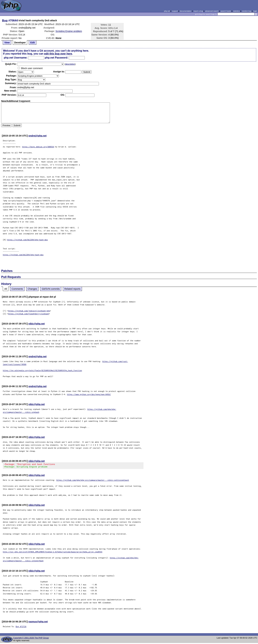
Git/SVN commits (51, 289)
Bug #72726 (21, 627)
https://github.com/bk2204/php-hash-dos (27, 240)
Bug (5, 20)
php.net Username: (16, 58)
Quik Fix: (11, 64)
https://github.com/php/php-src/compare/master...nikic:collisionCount (93, 481)
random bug (247, 11)
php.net (167, 11)
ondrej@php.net (38, 136)
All (6, 289)
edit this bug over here (58, 54)
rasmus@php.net (38, 623)
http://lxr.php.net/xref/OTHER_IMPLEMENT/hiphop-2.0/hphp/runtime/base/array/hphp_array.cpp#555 (53, 553)
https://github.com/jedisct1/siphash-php (29, 311)
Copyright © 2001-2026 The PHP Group (31, 639)
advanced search (212, 11)
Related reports (72, 289)
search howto (226, 11)
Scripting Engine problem (69, 31)
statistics (237, 11)
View (7, 43)
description (70, 64)
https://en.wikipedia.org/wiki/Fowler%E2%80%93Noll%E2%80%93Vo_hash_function (42, 370)
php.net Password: (56, 58)
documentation (186, 11)
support (175, 11)
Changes (32, 289)
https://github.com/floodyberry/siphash (29, 314)
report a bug (198, 11)
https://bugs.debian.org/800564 (38, 147)
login (255, 11)
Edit (32, 43)
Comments (17, 289)
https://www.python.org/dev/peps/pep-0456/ (89, 394)
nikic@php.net (37, 324)
